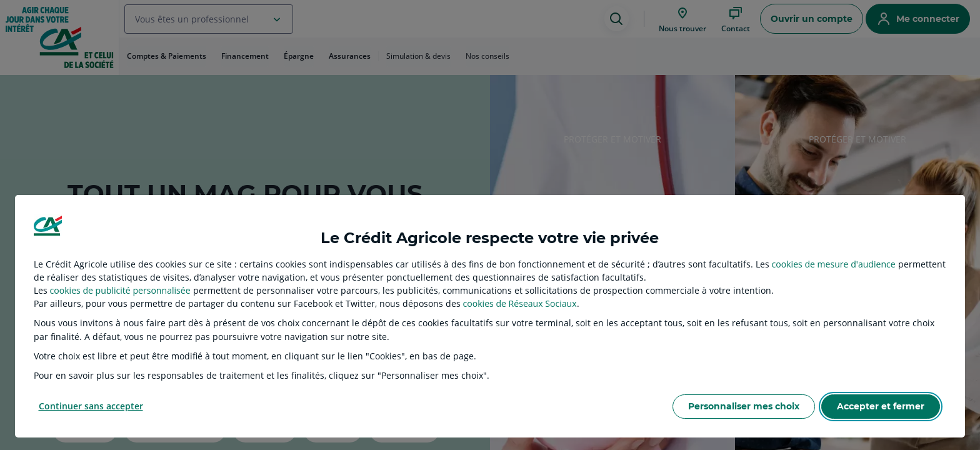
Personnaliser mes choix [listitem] (744, 406)
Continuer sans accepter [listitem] (91, 406)
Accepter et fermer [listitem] (881, 406)
